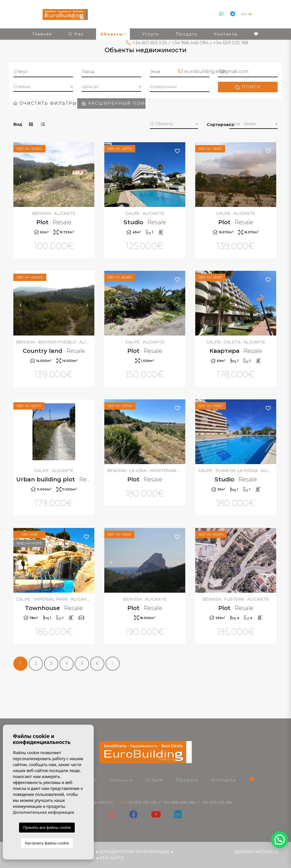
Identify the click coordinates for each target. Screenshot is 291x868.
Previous (20, 175)
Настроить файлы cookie (47, 843)
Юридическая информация (135, 852)
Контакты (224, 780)
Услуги (154, 780)
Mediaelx (266, 852)
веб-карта (112, 858)
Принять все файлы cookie (47, 827)
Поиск (248, 87)
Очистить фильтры (45, 103)
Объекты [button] (120, 780)
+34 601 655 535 (150, 43)
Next (87, 175)
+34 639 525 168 (231, 43)
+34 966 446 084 (190, 43)
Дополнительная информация (43, 812)
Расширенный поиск (113, 103)
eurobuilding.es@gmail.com (216, 71)
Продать (187, 780)
